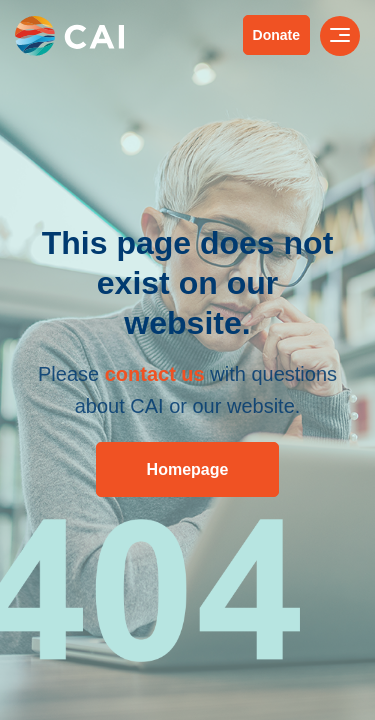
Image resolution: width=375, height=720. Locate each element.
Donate (276, 35)
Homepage (188, 469)
